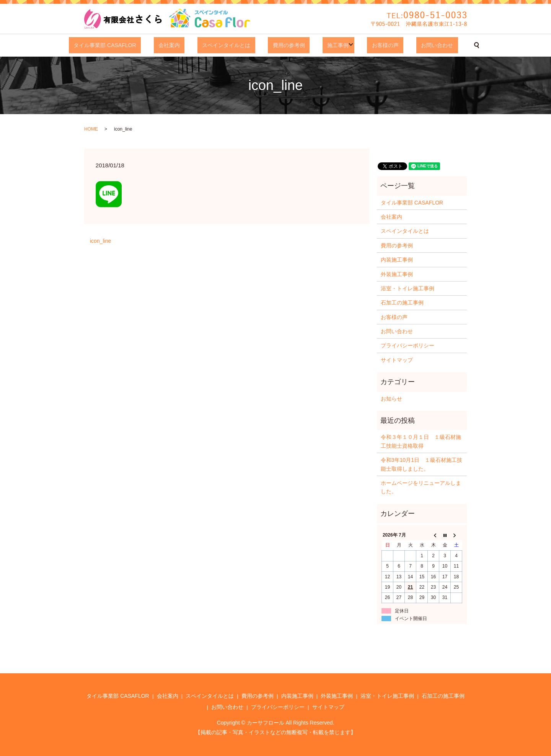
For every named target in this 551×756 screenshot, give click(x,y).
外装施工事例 (397, 274)
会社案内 (185, 45)
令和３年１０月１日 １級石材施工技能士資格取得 (421, 441)
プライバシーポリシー (408, 345)
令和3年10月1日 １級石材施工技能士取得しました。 (421, 464)
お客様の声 (370, 45)
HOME (91, 129)
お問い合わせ (412, 45)
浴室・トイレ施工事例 (408, 288)
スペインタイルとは (232, 45)
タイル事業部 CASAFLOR (130, 45)
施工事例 (325, 45)
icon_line (100, 241)
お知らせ (391, 399)
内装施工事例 (397, 260)
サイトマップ (397, 360)
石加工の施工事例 (402, 303)
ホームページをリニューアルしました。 (421, 487)
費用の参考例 (285, 45)
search (447, 45)
